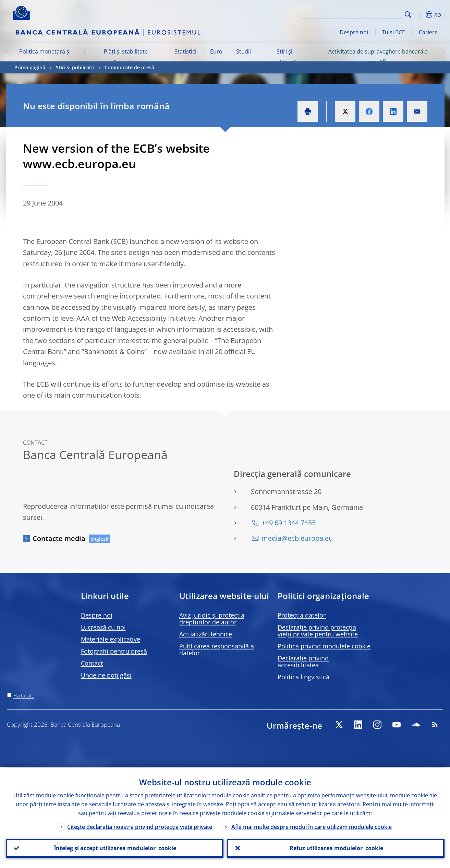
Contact (92, 663)
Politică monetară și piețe (45, 57)
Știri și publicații (285, 57)
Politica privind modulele (324, 646)
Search (408, 15)
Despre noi (354, 32)
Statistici (185, 51)
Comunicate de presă (129, 67)
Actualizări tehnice (206, 634)
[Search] (368, 14)
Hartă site (24, 696)
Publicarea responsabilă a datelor (217, 649)
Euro (216, 51)
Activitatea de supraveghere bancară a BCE (378, 57)
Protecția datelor (302, 615)
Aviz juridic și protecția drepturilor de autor (212, 619)
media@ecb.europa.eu (297, 538)
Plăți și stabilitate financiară (126, 57)
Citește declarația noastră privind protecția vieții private (140, 826)
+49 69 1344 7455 (289, 523)
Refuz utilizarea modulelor (336, 848)
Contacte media (59, 538)
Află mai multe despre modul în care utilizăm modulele (312, 826)
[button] (421, 15)
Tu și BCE (393, 32)
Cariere (428, 32)
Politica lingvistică (303, 677)
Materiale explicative (111, 639)
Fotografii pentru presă (114, 651)
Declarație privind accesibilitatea (303, 661)
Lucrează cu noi (103, 627)
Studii (244, 51)
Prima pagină (30, 67)
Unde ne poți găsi (106, 675)
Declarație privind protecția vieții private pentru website (318, 631)
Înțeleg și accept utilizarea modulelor (114, 848)
